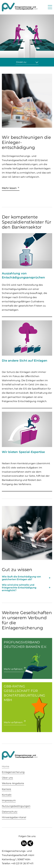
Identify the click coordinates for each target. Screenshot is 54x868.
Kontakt (7, 795)
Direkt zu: (21, 62)
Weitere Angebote (13, 783)
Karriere (7, 789)
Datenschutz (10, 812)
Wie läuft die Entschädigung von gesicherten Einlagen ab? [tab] (21, 578)
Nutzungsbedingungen (16, 806)
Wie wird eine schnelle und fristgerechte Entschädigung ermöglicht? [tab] (19, 588)
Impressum (9, 800)
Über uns (7, 778)
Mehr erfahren (13, 669)
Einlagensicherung (13, 772)
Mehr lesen (9, 188)
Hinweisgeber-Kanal (14, 817)
